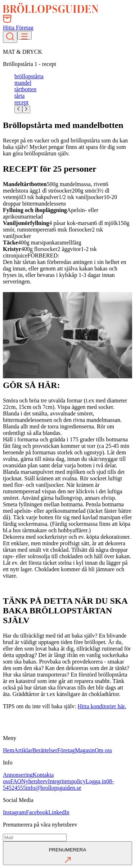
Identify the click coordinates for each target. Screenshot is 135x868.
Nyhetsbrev (35, 781)
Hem (8, 750)
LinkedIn (59, 812)
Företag (66, 750)
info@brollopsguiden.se (54, 788)
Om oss (103, 750)
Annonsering (18, 775)
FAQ (16, 781)
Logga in (96, 781)
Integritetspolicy (67, 781)
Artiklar (23, 750)
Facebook (37, 812)
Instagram (14, 812)
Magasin (85, 750)
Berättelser (45, 750)
